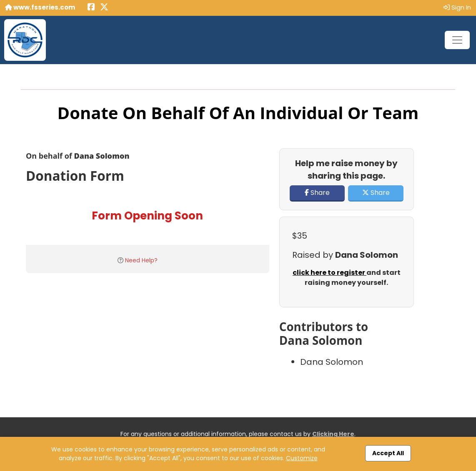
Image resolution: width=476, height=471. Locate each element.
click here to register (329, 273)
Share (317, 193)
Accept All (388, 453)
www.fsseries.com (40, 7)
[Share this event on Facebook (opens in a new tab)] (91, 8)
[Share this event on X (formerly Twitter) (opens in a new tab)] (104, 8)
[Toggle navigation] (457, 40)
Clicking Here (333, 434)
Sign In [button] (457, 7)
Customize (302, 458)
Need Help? (141, 260)
